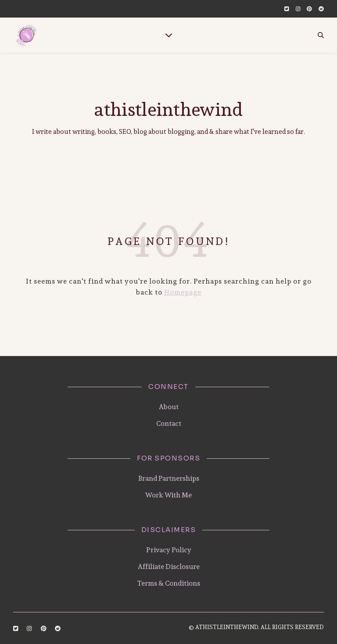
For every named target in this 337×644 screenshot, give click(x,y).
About (169, 407)
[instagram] (298, 9)
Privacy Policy (169, 550)
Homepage (183, 292)
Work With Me (168, 495)
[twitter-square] (287, 9)
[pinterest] (309, 9)
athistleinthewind (168, 109)
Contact (169, 423)
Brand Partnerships (169, 478)
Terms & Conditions (168, 583)
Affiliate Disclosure (169, 567)
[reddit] (321, 9)
